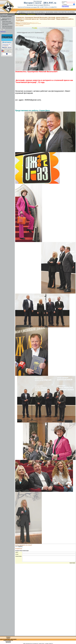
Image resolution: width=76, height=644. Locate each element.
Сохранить (65, 4)
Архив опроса (3, 32)
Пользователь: (64, 2)
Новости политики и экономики (42, 12)
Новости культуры (60, 12)
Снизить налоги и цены (7, 21)
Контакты (8, 642)
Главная (22, 12)
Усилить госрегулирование (7, 28)
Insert (71, 564)
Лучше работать (5, 25)
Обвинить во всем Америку (7, 23)
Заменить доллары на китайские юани (6, 19)
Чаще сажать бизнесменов (7, 26)
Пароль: (63, 3)
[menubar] (47, 13)
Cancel (74, 564)
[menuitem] (22, 12)
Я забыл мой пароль (65, 7)
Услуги (28, 12)
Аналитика (71, 12)
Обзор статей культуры (31, 14)
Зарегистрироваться (65, 6)
